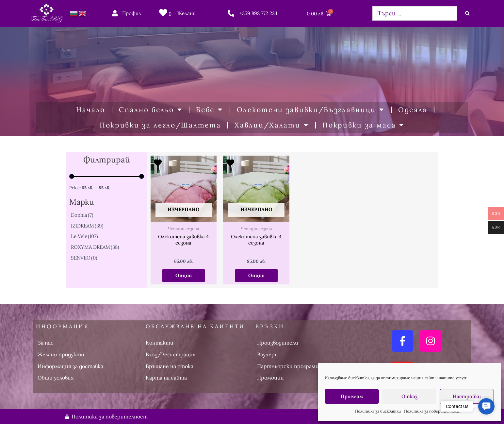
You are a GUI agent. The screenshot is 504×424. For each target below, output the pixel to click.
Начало (91, 110)
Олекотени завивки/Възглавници (311, 110)
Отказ (409, 396)
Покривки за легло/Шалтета (160, 125)
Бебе (210, 110)
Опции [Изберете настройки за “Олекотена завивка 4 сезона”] (184, 275)
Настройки (467, 396)
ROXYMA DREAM (95, 247)
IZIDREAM (87, 226)
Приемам (352, 396)
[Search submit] (467, 13)
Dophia (82, 215)
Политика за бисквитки (378, 411)
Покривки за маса (363, 125)
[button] (486, 406)
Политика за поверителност (432, 411)
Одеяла (413, 110)
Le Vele (84, 236)
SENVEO (84, 258)
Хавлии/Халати (272, 125)
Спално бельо (151, 110)
